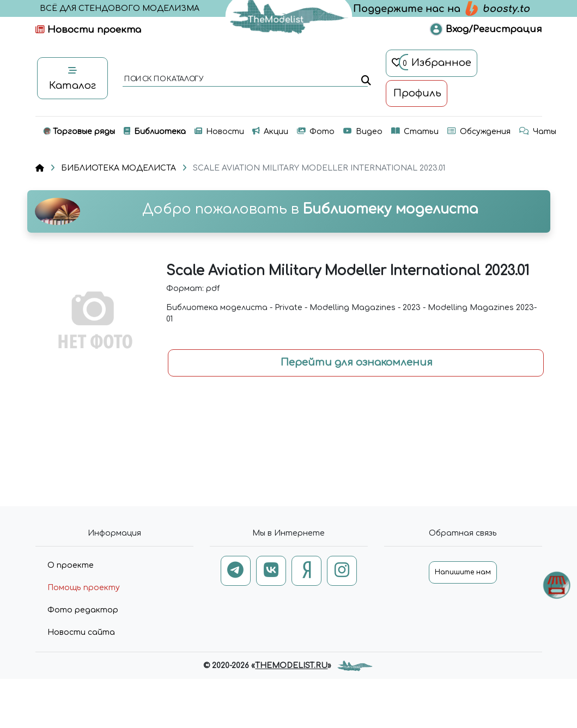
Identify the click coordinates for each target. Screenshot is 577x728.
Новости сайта (81, 632)
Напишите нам (463, 572)
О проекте (71, 565)
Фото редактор (83, 610)
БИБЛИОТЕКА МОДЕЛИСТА (119, 168)
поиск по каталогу (163, 80)
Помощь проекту (84, 588)
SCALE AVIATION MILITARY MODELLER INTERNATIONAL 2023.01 (319, 168)
